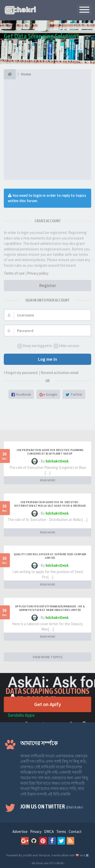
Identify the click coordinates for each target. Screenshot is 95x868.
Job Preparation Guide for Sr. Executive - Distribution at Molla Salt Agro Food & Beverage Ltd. (50, 506)
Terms (61, 832)
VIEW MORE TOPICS (48, 657)
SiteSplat (44, 855)
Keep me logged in (35, 346)
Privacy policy (38, 273)
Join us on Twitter (52, 806)
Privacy (36, 832)
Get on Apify (48, 704)
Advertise (20, 832)
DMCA (49, 832)
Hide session (66, 346)
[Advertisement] (48, 130)
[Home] (10, 74)
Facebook (21, 394)
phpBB (27, 855)
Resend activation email (60, 373)
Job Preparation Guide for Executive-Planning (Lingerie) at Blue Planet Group (50, 452)
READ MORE (48, 480)
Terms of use (14, 273)
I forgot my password (21, 373)
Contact (75, 832)
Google (48, 394)
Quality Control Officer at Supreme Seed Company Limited (50, 556)
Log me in (48, 359)
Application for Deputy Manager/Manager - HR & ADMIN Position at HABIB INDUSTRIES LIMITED (50, 608)
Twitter (74, 394)
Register (48, 285)
